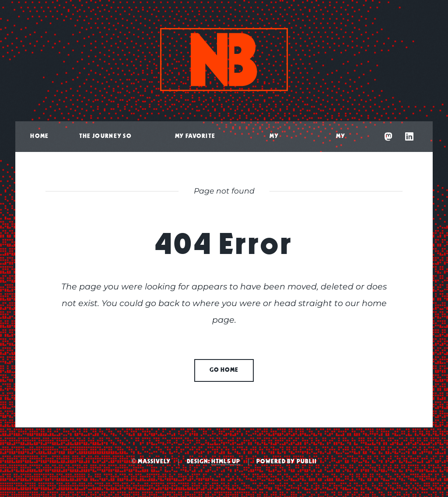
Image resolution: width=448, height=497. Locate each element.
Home (39, 136)
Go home (224, 370)
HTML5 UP (226, 462)
